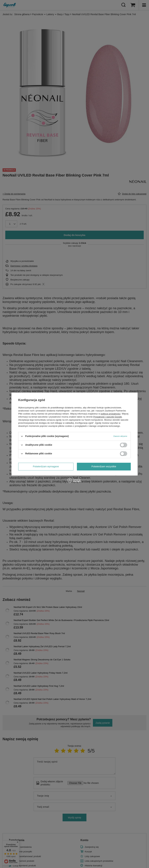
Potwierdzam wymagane (46, 466)
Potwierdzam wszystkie (104, 466)
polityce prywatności (110, 414)
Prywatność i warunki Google (108, 417)
